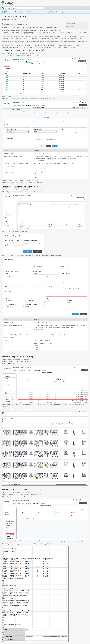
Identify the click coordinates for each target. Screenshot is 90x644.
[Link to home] (7, 4)
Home (8, 12)
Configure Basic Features (33, 180)
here (26, 25)
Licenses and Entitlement (36, 12)
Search (3, 8)
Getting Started (20, 12)
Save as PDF (87, 20)
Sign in (86, 8)
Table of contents (71, 23)
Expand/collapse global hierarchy (4, 12)
